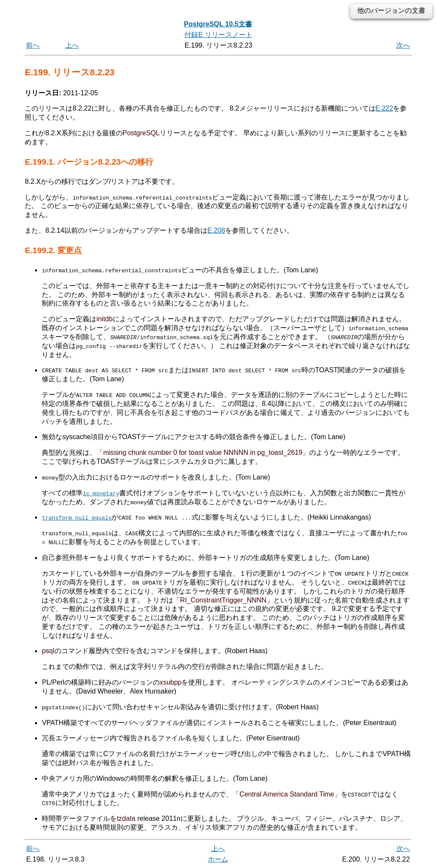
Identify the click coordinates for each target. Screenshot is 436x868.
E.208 (216, 230)
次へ (403, 45)
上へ (72, 45)
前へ (33, 45)
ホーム (218, 858)
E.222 (384, 108)
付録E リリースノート (218, 35)
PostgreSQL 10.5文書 (218, 24)
